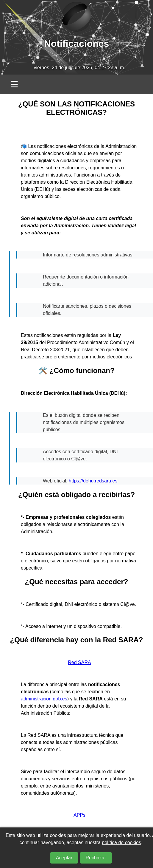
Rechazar (96, 858)
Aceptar (64, 858)
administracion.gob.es (44, 699)
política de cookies (121, 843)
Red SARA (79, 662)
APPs (79, 815)
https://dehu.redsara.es (92, 481)
